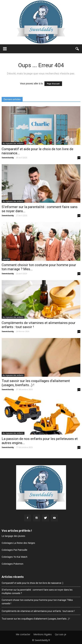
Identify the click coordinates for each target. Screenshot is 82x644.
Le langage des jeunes (13, 536)
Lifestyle (6, 259)
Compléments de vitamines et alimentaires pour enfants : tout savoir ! (38, 611)
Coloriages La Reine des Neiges (18, 543)
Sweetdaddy (8, 158)
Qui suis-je (61, 634)
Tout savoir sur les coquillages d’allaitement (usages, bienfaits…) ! (36, 619)
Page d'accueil (53, 84)
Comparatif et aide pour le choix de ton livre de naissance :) (32, 583)
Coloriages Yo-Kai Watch (14, 557)
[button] (77, 49)
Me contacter (23, 634)
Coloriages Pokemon (12, 564)
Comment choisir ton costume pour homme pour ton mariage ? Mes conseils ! (37, 602)
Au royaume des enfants (13, 143)
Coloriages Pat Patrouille (14, 550)
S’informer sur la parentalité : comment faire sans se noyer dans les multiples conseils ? (37, 591)
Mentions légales (43, 634)
